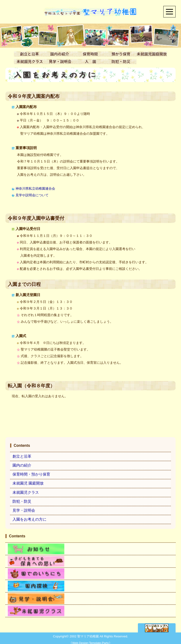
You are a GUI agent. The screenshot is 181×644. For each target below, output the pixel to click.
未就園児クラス (26, 492)
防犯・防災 (22, 501)
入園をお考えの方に (29, 519)
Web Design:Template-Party (90, 641)
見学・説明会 (24, 510)
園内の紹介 (22, 466)
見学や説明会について (30, 195)
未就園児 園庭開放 (28, 483)
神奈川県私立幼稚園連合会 (33, 189)
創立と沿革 (22, 457)
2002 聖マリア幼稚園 (84, 634)
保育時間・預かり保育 (31, 475)
